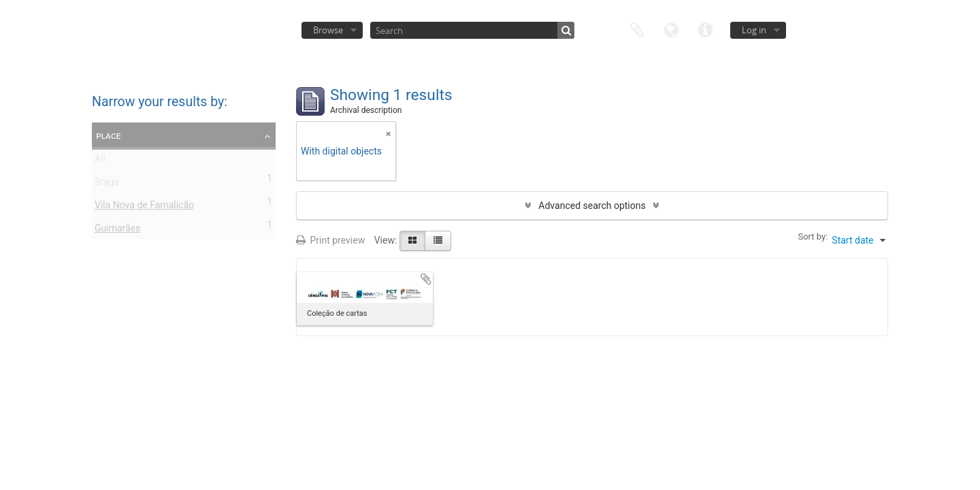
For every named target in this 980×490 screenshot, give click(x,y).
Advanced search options (592, 206)
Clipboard (637, 29)
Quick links (705, 29)
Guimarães (117, 231)
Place (109, 135)
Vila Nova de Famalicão (144, 208)
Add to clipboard (426, 279)
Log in (754, 30)
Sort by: (813, 236)
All (100, 161)
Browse (328, 30)
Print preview (330, 240)
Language (671, 29)
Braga (107, 184)
